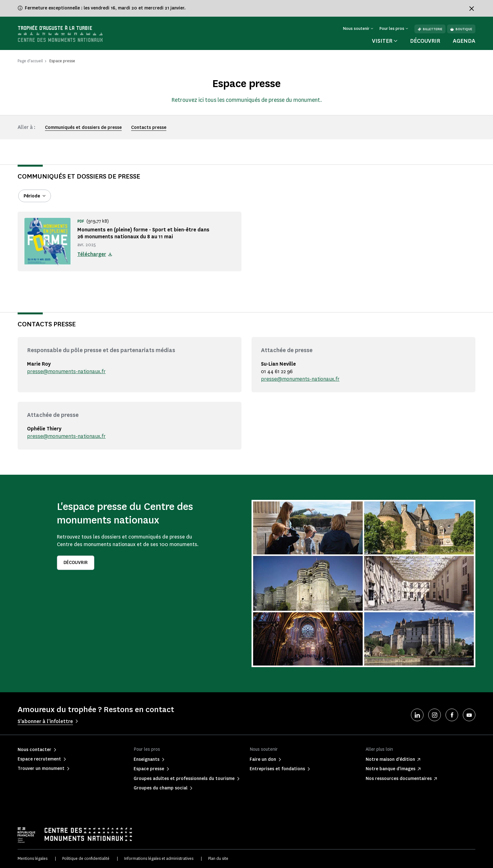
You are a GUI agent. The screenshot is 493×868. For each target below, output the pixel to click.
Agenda (464, 41)
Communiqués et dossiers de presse (83, 127)
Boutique (461, 29)
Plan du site (218, 858)
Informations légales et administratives (159, 858)
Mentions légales (33, 858)
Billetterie (430, 29)
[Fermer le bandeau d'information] (472, 8)
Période (32, 196)
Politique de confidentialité (86, 858)
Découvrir (425, 41)
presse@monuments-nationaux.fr (66, 371)
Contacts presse (149, 127)
